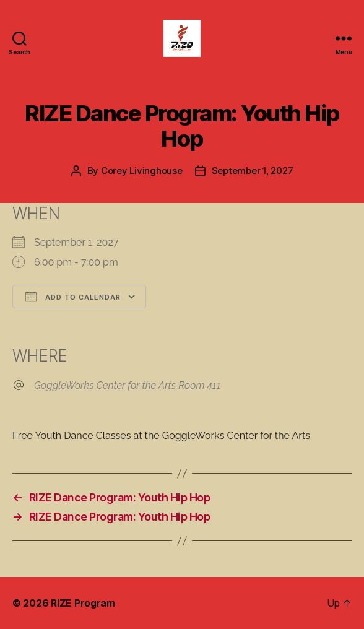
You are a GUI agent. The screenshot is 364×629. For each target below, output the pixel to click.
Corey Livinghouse (142, 171)
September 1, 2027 (253, 171)
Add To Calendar (73, 297)
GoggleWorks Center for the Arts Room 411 (127, 385)
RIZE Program (83, 603)
